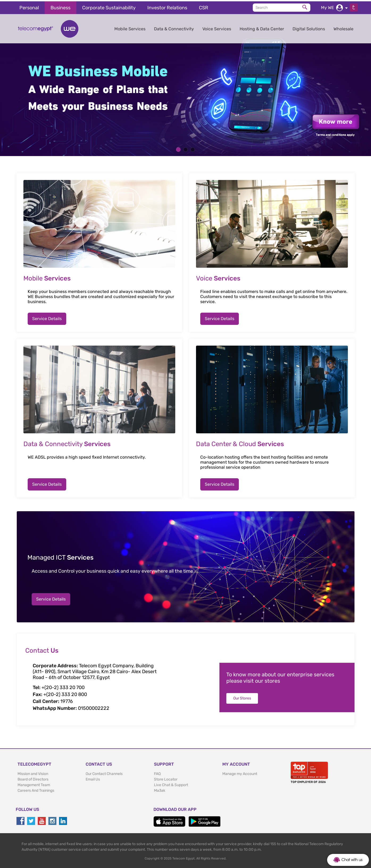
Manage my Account (240, 772)
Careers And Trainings (36, 789)
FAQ (157, 772)
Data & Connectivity (174, 28)
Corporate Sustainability (109, 6)
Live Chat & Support (171, 784)
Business (61, 6)
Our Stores (242, 697)
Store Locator (166, 778)
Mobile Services (130, 28)
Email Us (93, 778)
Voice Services (217, 28)
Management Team (34, 784)
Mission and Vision (33, 772)
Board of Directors (33, 778)
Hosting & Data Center (262, 28)
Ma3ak (160, 789)
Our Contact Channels (104, 772)
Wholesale (343, 28)
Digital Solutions (309, 28)
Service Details (47, 317)
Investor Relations (167, 6)
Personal (29, 6)
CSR (204, 6)
